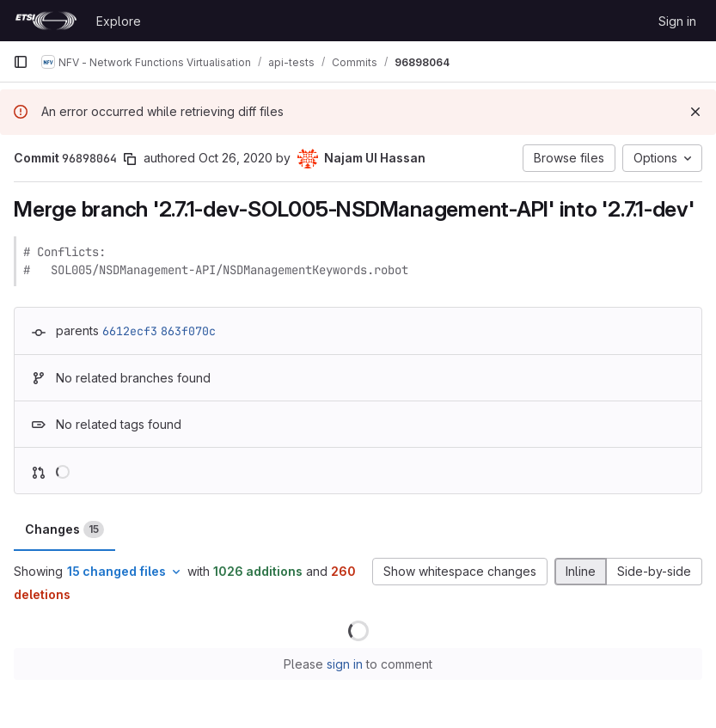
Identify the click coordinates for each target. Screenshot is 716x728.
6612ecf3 (130, 331)
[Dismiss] (695, 112)
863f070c (188, 331)
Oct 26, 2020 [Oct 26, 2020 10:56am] (236, 158)
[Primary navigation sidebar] (21, 62)
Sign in (677, 21)
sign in (345, 664)
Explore (119, 21)
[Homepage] (46, 21)
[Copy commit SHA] (130, 159)
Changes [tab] (64, 529)
